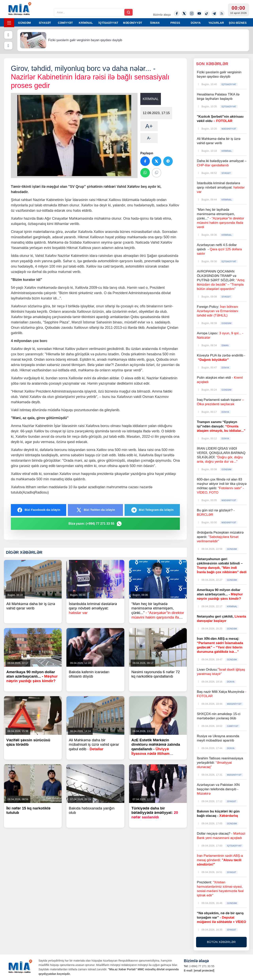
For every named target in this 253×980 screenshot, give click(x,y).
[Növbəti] (8, 46)
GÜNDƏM (24, 23)
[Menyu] (9, 23)
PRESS (175, 23)
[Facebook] (177, 13)
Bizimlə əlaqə (162, 15)
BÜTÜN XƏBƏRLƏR (221, 942)
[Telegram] (214, 13)
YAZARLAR (216, 23)
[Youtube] (199, 13)
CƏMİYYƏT (65, 23)
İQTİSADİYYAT (108, 23)
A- (149, 138)
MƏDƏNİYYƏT (133, 23)
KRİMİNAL (86, 23)
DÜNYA (196, 23)
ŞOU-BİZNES (238, 23)
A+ (149, 126)
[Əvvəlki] (8, 35)
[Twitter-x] (184, 13)
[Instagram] (192, 13)
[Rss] (222, 13)
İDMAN (155, 23)
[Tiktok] (207, 13)
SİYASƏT (45, 23)
